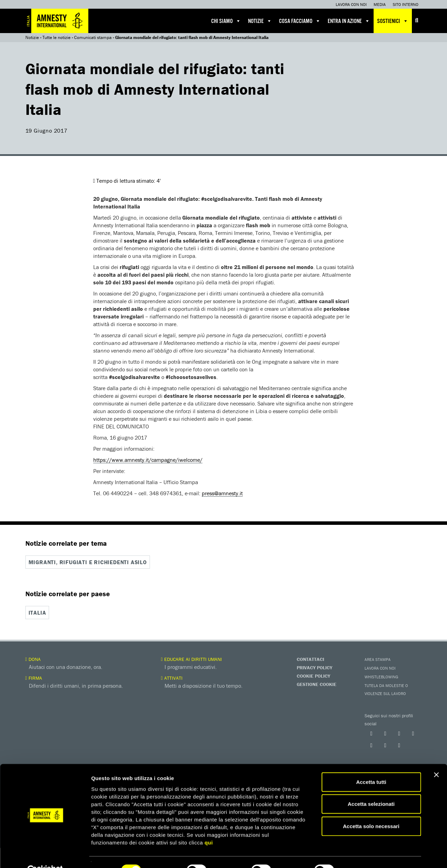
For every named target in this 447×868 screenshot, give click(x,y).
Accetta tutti (371, 766)
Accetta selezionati (371, 788)
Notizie (260, 21)
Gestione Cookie (317, 684)
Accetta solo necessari (371, 810)
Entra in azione (349, 21)
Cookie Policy (313, 675)
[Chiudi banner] (436, 759)
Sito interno (406, 4)
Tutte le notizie (57, 37)
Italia (37, 612)
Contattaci (310, 658)
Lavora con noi (351, 4)
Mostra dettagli (366, 854)
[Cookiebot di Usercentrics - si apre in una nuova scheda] (45, 854)
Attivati (172, 677)
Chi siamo (226, 21)
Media (380, 4)
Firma (34, 677)
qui (209, 826)
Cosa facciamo (300, 21)
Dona (33, 658)
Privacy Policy (314, 667)
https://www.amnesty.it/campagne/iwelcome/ (148, 460)
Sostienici (393, 21)
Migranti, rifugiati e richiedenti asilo (88, 562)
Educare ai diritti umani (191, 658)
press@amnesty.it (222, 493)
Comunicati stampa (93, 37)
